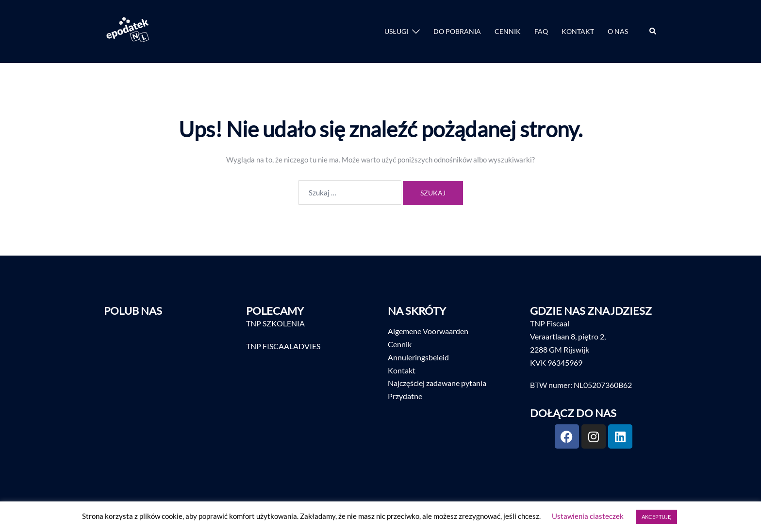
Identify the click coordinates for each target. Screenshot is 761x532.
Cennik (400, 344)
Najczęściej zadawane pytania (437, 383)
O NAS (618, 31)
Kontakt (402, 370)
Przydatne (405, 396)
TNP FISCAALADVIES (283, 346)
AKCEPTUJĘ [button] (656, 517)
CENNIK (508, 31)
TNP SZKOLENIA (275, 323)
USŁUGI (396, 31)
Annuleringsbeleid (418, 357)
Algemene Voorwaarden (428, 331)
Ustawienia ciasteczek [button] (588, 516)
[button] (653, 32)
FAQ (541, 31)
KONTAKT (578, 31)
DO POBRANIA (457, 31)
